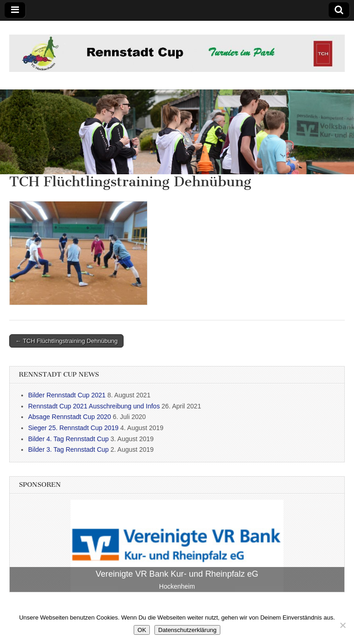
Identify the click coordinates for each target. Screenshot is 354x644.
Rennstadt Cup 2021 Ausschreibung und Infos (94, 406)
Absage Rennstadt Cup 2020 (70, 417)
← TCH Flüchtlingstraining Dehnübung (66, 341)
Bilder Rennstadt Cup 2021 (67, 395)
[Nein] (342, 625)
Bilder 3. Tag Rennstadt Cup (68, 449)
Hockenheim (177, 586)
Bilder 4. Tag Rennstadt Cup (68, 439)
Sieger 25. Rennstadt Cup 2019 (73, 428)
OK (142, 630)
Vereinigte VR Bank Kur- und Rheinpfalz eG (177, 574)
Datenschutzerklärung (187, 630)
